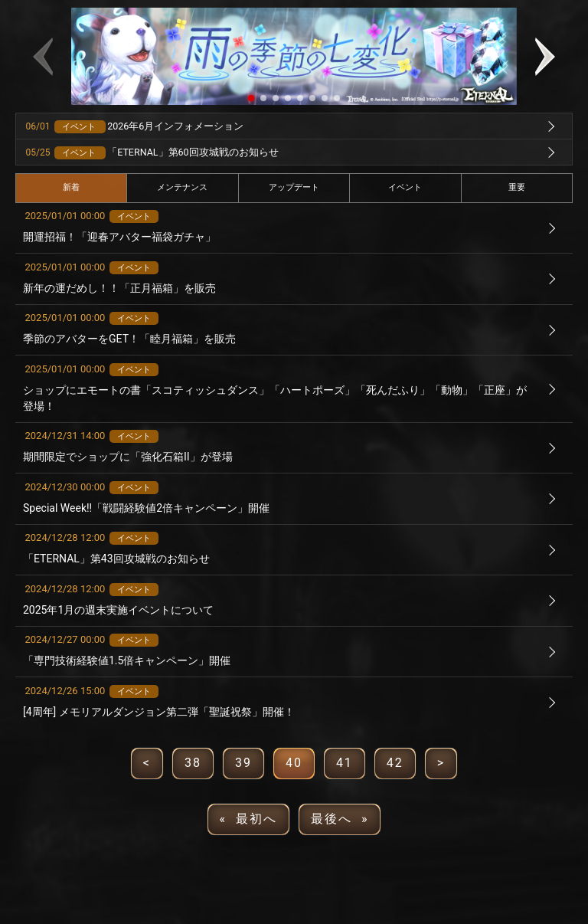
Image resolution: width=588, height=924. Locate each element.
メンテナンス (182, 187)
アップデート (294, 187)
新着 (71, 187)
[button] (251, 98)
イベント (405, 187)
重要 (517, 187)
